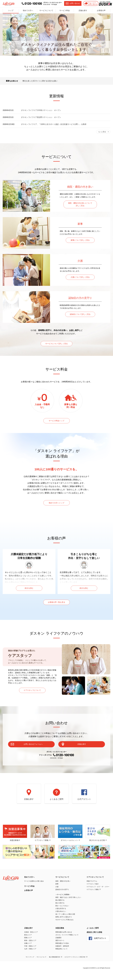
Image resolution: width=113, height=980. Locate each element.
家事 (57, 893)
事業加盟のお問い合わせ (64, 941)
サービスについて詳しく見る (56, 345)
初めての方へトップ (56, 506)
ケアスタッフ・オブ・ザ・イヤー (98, 896)
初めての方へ (28, 10)
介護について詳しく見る (80, 277)
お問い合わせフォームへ (41, 750)
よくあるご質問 (56, 808)
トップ (11, 10)
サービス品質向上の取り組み (34, 890)
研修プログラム (92, 890)
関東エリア (28, 947)
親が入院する (60, 912)
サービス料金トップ (56, 423)
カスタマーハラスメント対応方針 (75, 966)
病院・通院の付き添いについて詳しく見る (80, 205)
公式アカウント (84, 808)
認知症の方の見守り (62, 898)
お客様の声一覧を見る (56, 607)
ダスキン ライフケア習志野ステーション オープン (41, 117)
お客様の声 (101, 10)
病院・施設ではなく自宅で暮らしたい (68, 906)
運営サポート (60, 949)
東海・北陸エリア (30, 949)
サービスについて (46, 10)
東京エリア (28, 944)
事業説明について (61, 958)
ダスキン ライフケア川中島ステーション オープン (41, 110)
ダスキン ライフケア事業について (67, 944)
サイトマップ (30, 966)
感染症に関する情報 (94, 941)
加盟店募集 (60, 937)
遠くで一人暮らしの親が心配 (65, 923)
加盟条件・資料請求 (62, 955)
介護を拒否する (61, 917)
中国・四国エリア (30, 955)
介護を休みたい (61, 920)
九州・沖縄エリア (30, 958)
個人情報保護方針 (55, 966)
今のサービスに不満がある (64, 929)
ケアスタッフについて (32, 696)
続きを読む (29, 592)
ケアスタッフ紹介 (93, 893)
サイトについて (41, 966)
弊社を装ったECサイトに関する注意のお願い (40, 81)
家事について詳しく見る (80, 240)
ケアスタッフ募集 (93, 898)
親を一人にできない (62, 915)
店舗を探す (83, 10)
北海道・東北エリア (31, 941)
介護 (57, 896)
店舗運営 (58, 947)
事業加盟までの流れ (62, 952)
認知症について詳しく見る (80, 314)
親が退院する (60, 909)
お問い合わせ (71, 3)
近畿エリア (28, 952)
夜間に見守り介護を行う (64, 926)
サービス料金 (65, 10)
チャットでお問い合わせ (89, 3)
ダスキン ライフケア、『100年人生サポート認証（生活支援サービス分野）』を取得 (54, 124)
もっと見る (102, 132)
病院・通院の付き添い (63, 890)
